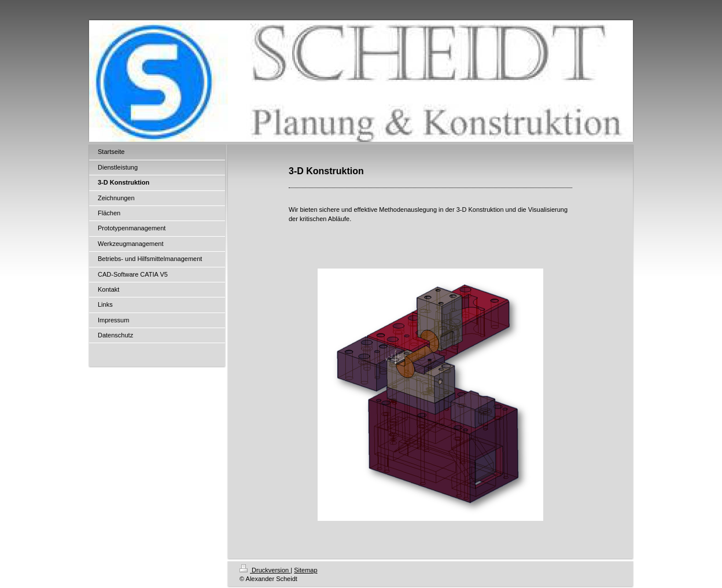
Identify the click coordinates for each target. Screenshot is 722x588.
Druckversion (265, 570)
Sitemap (305, 570)
